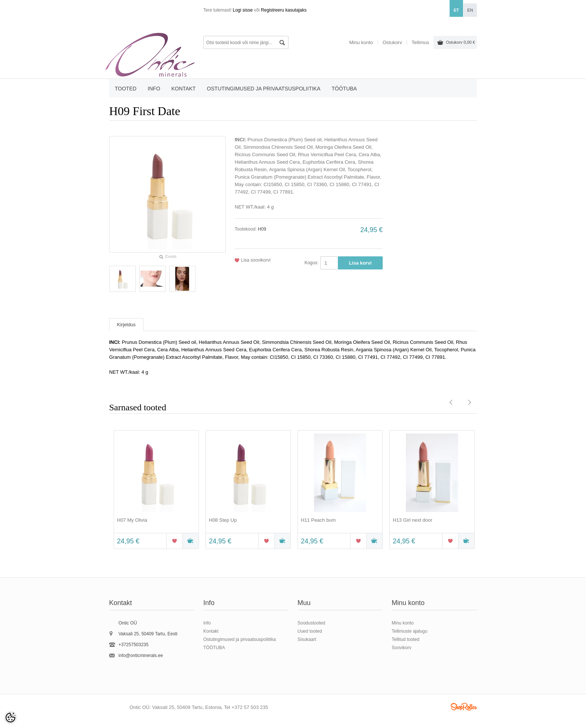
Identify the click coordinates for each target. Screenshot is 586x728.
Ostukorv (460, 42)
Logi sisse (243, 10)
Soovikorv (402, 648)
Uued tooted (310, 631)
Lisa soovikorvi (256, 260)
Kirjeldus (126, 325)
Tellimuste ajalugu (409, 631)
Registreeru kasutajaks (284, 10)
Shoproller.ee (464, 707)
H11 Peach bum (318, 520)
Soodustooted (311, 623)
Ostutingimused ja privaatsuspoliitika (264, 89)
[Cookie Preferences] (10, 718)
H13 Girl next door (413, 520)
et (456, 10)
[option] (155, 490)
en (470, 10)
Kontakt (184, 89)
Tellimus (420, 42)
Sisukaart (307, 639)
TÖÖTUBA (344, 89)
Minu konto (361, 42)
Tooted (126, 89)
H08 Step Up (223, 520)
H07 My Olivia (132, 520)
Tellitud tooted (405, 639)
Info (154, 89)
